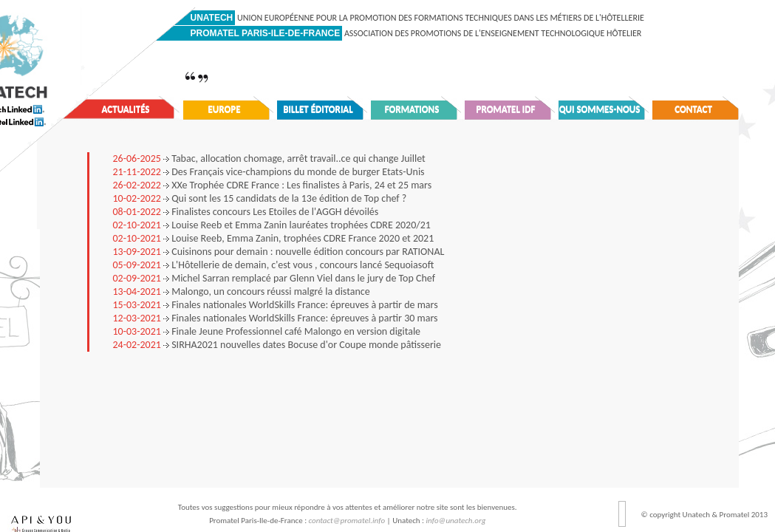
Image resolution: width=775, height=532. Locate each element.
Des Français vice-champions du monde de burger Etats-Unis (269, 172)
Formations (412, 109)
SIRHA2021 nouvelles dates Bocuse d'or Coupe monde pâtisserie (277, 345)
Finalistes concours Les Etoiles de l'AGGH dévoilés (246, 212)
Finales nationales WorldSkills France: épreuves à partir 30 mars (276, 318)
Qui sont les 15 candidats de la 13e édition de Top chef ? (260, 198)
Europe (224, 109)
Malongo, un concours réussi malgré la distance (242, 291)
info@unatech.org (456, 521)
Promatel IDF (506, 109)
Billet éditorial (318, 109)
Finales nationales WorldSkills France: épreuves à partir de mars (276, 305)
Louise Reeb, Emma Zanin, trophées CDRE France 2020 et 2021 (274, 238)
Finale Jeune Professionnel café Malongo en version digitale (267, 331)
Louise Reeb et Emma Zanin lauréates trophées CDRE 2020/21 (272, 225)
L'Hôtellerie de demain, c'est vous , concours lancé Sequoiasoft (274, 265)
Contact (693, 109)
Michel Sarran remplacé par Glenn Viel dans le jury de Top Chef (274, 278)
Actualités (126, 109)
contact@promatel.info (347, 521)
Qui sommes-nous (600, 109)
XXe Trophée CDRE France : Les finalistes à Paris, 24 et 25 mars (273, 185)
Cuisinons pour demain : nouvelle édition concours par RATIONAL (279, 252)
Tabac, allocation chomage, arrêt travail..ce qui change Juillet (269, 158)
